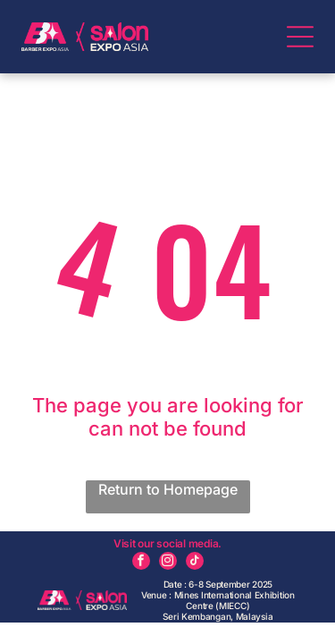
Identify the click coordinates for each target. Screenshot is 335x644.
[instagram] (168, 563)
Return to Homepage (168, 489)
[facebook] (141, 563)
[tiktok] (195, 563)
